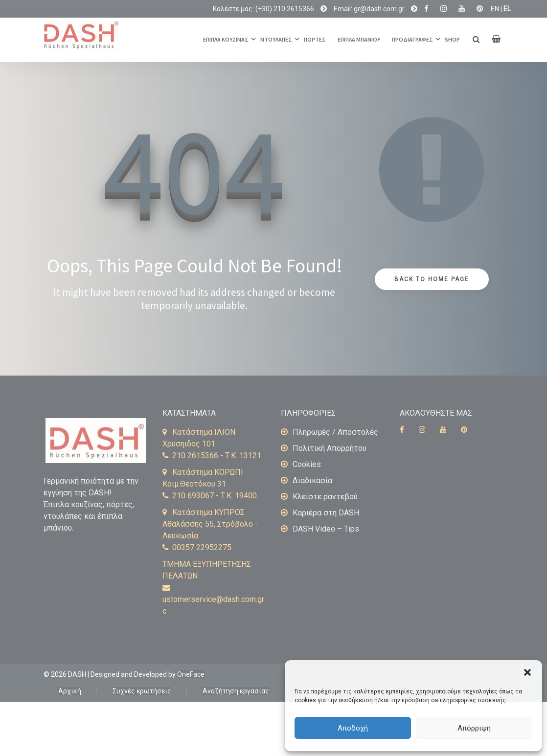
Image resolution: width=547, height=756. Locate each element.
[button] (527, 672)
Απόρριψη (474, 728)
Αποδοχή (353, 728)
